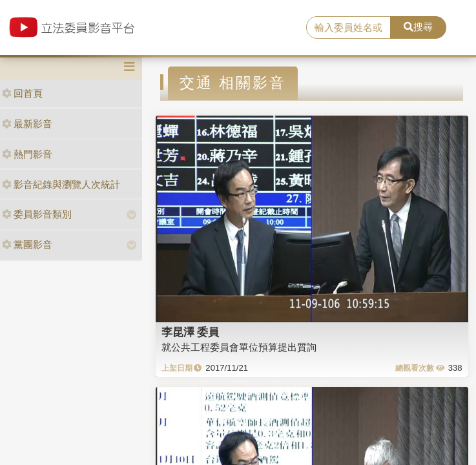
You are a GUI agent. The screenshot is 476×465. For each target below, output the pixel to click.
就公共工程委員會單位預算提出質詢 (239, 347)
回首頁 (22, 93)
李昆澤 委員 (191, 332)
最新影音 (27, 124)
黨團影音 (27, 244)
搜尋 (418, 27)
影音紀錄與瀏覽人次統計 (61, 184)
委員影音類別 (37, 214)
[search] (348, 28)
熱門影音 (27, 154)
